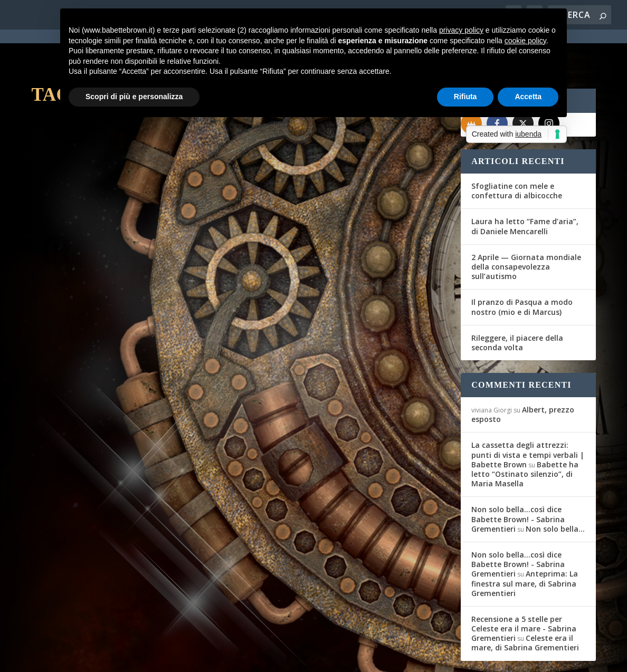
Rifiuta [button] (465, 97)
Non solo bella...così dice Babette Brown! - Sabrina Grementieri (518, 481)
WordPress (216, 657)
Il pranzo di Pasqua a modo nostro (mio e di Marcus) (522, 269)
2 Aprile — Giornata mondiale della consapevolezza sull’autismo (526, 229)
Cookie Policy (324, 658)
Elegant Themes (110, 657)
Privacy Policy (268, 658)
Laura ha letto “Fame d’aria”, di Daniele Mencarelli (525, 188)
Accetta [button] (528, 97)
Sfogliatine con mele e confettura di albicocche (517, 153)
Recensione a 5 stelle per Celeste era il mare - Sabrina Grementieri (524, 591)
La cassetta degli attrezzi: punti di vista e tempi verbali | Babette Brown (528, 416)
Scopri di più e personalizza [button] (134, 97)
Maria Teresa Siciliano (82, 267)
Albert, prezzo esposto (523, 376)
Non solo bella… (555, 491)
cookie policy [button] (525, 41)
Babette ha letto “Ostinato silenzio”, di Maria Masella (525, 436)
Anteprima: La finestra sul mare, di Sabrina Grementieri (525, 545)
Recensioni (182, 267)
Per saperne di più (87, 352)
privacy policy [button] (461, 30)
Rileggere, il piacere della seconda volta (517, 305)
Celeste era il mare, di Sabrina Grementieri (525, 605)
